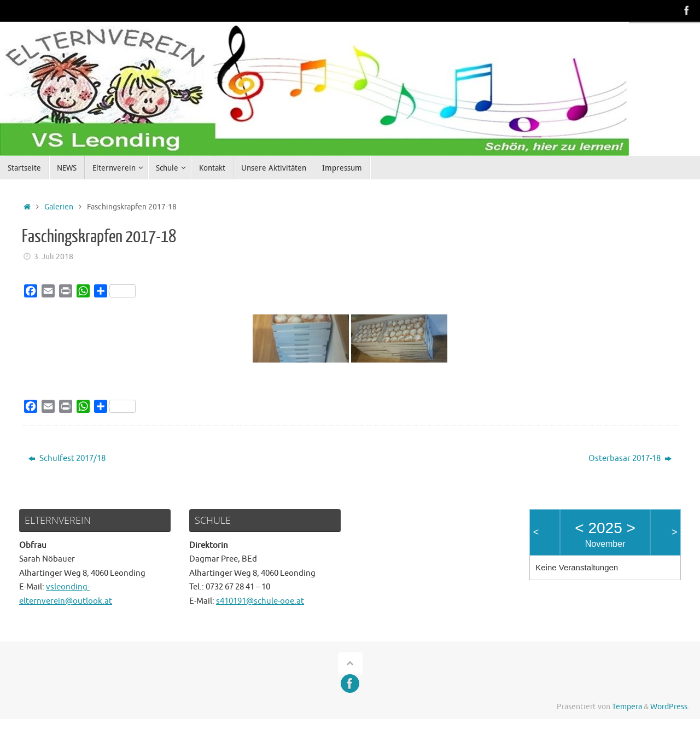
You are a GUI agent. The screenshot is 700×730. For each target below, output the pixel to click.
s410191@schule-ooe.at (260, 601)
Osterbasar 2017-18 (630, 459)
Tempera (627, 707)
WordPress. (670, 707)
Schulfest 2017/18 (67, 459)
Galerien (59, 207)
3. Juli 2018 (54, 257)
